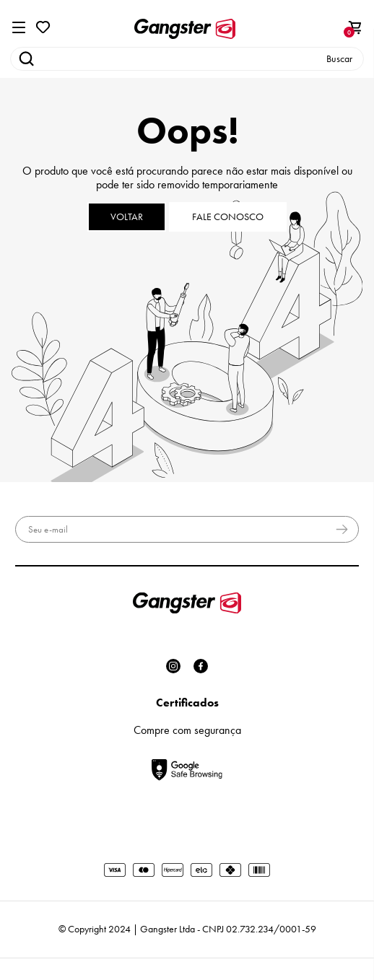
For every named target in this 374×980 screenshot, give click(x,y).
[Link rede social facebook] (201, 666)
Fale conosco (228, 217)
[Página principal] (184, 29)
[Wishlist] (43, 26)
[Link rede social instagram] (173, 666)
